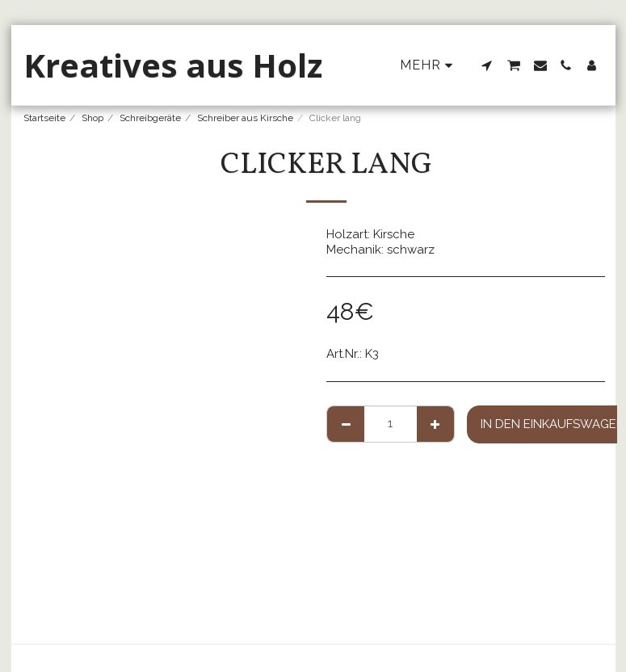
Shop (92, 118)
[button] (487, 65)
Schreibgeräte (150, 118)
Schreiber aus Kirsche (245, 118)
